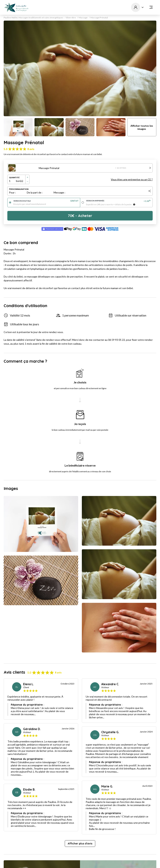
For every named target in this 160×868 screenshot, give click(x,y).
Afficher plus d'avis (80, 844)
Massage (83, 18)
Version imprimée (119, 201)
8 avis (31, 149)
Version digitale (46, 201)
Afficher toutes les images (142, 127)
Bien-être (71, 18)
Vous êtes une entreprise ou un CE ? (132, 179)
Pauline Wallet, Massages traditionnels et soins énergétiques (33, 18)
